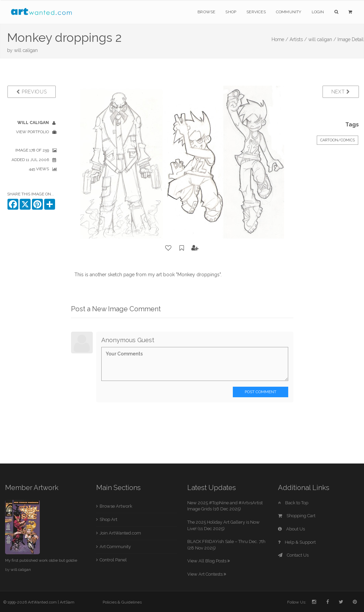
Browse (206, 12)
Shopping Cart (297, 516)
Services (256, 12)
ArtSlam (67, 602)
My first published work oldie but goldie (41, 560)
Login (318, 12)
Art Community (115, 547)
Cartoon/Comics (337, 140)
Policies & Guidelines (122, 602)
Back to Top (293, 503)
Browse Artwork (116, 506)
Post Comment (261, 392)
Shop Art (108, 519)
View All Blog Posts (209, 561)
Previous (31, 92)
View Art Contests (207, 574)
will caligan (26, 50)
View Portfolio (32, 132)
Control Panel (113, 560)
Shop (231, 12)
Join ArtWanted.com (120, 533)
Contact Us (293, 555)
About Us (291, 529)
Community (289, 12)
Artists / (298, 39)
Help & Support (297, 542)
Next (341, 92)
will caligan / (322, 39)
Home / (280, 39)
